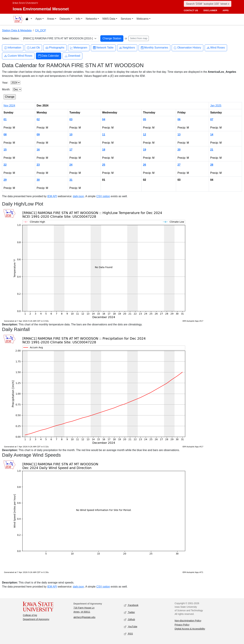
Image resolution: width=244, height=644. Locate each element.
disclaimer (210, 10)
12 (145, 135)
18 (104, 150)
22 (5, 165)
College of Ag (30, 615)
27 (179, 165)
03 (71, 119)
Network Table (103, 48)
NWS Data (109, 19)
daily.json (78, 196)
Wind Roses (216, 48)
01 (5, 119)
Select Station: (11, 38)
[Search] (208, 4)
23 (38, 165)
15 (5, 150)
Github (129, 619)
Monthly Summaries (154, 48)
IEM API (52, 196)
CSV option (103, 196)
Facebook (131, 605)
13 (179, 135)
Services (126, 19)
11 (104, 135)
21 (212, 150)
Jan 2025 (216, 106)
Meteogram (79, 48)
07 (212, 119)
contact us (191, 10)
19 (145, 150)
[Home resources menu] (29, 19)
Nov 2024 (9, 106)
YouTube (131, 627)
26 (145, 165)
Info (78, 19)
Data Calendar (49, 56)
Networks (91, 19)
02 (38, 119)
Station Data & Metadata (17, 30)
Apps (38, 19)
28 (212, 165)
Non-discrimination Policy (188, 621)
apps (226, 10)
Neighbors (127, 48)
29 (5, 180)
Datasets (65, 19)
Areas (51, 19)
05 (145, 119)
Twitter (129, 612)
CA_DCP (41, 30)
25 (104, 165)
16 (38, 150)
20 (179, 150)
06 (179, 119)
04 (104, 119)
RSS (128, 634)
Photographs (55, 48)
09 (38, 135)
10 (71, 135)
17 (71, 150)
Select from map (139, 38)
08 (5, 135)
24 (71, 165)
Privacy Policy (182, 625)
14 (212, 135)
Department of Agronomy (36, 619)
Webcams (143, 19)
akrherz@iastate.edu (84, 617)
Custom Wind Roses (18, 56)
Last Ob (33, 48)
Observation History (187, 48)
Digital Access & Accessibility (190, 629)
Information (13, 48)
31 (71, 180)
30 (38, 180)
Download (72, 56)
